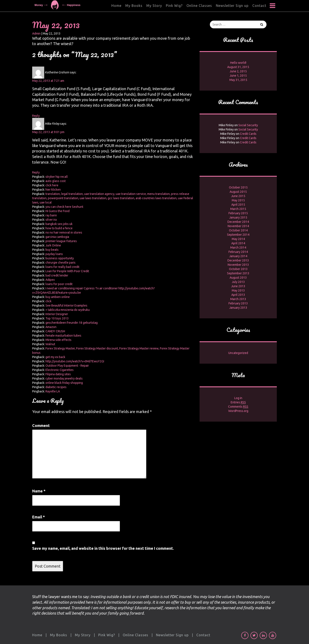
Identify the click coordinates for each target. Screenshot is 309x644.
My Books (134, 6)
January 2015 (238, 217)
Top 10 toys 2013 (57, 318)
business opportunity (60, 258)
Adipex (50, 280)
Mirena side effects (58, 340)
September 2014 (238, 235)
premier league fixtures (61, 241)
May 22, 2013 (56, 25)
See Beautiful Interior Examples (66, 305)
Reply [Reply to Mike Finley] (36, 172)
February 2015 (238, 213)
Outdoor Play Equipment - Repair (67, 366)
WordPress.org (238, 411)
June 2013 (238, 286)
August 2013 (238, 278)
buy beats (52, 250)
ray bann (51, 215)
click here (52, 185)
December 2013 (238, 260)
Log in (238, 398)
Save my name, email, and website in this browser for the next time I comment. (103, 548)
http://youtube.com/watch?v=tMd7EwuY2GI (75, 361)
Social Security (248, 125)
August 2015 (238, 192)
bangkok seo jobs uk (59, 224)
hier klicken (53, 190)
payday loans (54, 254)
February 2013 (238, 303)
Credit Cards (248, 134)
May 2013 (238, 290)
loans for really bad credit (62, 267)
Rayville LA (53, 391)
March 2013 (238, 299)
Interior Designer (57, 314)
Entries (238, 402)
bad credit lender (57, 275)
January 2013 (238, 308)
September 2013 (238, 273)
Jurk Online (53, 245)
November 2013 (238, 265)
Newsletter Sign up (232, 6)
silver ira (51, 220)
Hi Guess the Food (58, 211)
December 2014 (238, 222)
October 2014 (238, 230)
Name (39, 491)
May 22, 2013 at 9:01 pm (48, 132)
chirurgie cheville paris (61, 263)
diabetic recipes (56, 387)
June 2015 (238, 196)
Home (116, 6)
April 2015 (238, 205)
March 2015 (238, 209)
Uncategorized (238, 353)
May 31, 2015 (238, 80)
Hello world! (238, 63)
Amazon (51, 327)
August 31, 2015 (238, 67)
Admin (36, 33)
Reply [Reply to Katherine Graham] (36, 116)
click (48, 301)
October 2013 (238, 269)
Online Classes (199, 6)
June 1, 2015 (238, 76)
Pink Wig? (174, 6)
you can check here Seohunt (64, 207)
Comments (238, 407)
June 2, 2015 (238, 71)
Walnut (50, 344)
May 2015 (238, 200)
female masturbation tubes (63, 336)
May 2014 (238, 239)
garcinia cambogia (57, 237)
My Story (154, 6)
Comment (41, 425)
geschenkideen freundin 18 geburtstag (72, 323)
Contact (259, 6)
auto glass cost (56, 181)
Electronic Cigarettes (60, 370)
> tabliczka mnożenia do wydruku (68, 310)
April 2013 (238, 295)
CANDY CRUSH (55, 331)
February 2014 (238, 252)
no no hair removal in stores (64, 232)
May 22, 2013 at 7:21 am (48, 81)
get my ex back (55, 357)
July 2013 (238, 282)
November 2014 (238, 226)
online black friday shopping (64, 383)
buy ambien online (58, 297)
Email (39, 517)
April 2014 (238, 243)
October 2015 (238, 187)
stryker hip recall (57, 177)
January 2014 (238, 256)
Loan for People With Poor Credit (67, 271)
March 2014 (238, 248)
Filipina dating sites (58, 374)
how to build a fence (59, 228)
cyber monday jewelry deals (64, 378)
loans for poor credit (59, 284)
